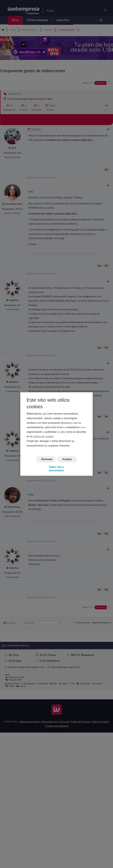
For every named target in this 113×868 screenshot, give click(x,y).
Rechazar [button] (47, 459)
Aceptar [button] (67, 459)
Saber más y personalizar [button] (56, 469)
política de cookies (43, 436)
